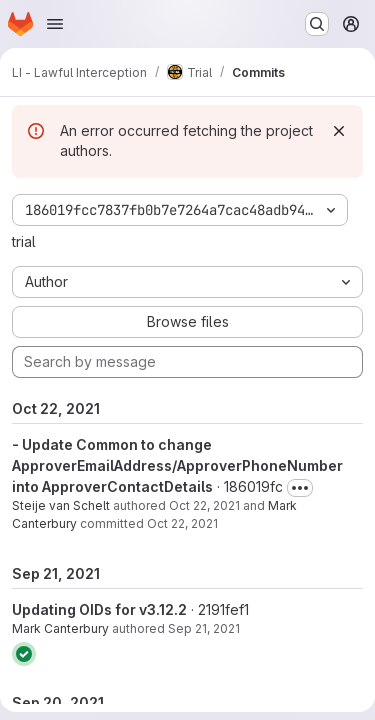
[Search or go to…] (317, 24)
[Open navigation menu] (55, 24)
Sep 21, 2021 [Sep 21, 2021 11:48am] (204, 628)
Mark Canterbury (60, 628)
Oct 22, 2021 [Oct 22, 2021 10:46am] (204, 505)
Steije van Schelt (61, 505)
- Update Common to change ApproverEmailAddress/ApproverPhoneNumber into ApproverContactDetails (177, 465)
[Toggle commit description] (300, 488)
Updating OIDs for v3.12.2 (99, 609)
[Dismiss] (339, 131)
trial (24, 241)
